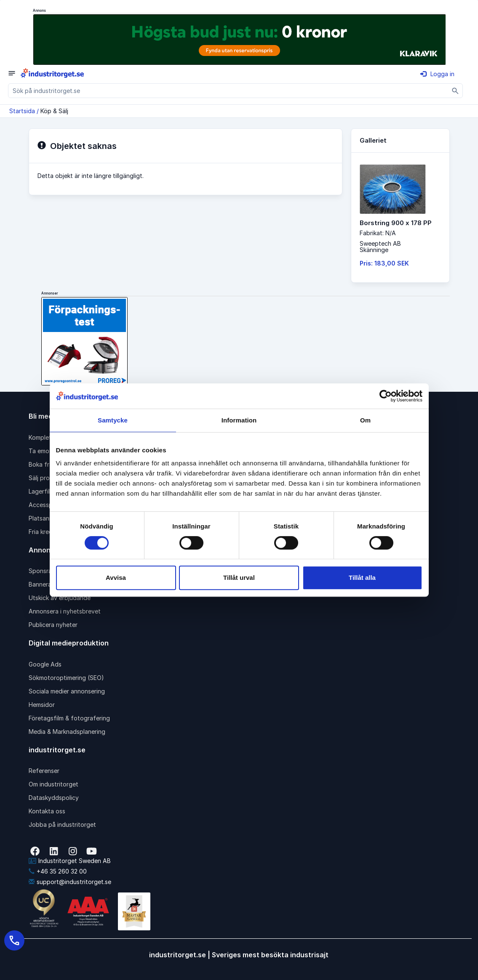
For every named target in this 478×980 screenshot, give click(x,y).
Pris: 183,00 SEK (384, 263)
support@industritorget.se (70, 882)
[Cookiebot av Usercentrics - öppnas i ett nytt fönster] (386, 396)
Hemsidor (42, 705)
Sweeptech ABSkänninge (380, 247)
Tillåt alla (362, 578)
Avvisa (116, 578)
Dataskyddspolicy (54, 798)
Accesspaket (47, 505)
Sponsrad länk (48, 571)
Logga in (437, 74)
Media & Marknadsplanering (67, 732)
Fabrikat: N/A (378, 233)
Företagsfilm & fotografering (69, 718)
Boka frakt (43, 464)
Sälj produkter (48, 478)
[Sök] (455, 91)
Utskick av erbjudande (60, 598)
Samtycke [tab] (113, 420)
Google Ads (45, 664)
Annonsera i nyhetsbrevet (65, 611)
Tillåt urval (239, 578)
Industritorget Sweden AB (70, 861)
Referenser (44, 771)
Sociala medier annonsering (67, 691)
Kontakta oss (47, 811)
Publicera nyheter (53, 625)
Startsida (22, 111)
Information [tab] (239, 420)
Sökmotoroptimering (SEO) (66, 678)
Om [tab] (365, 420)
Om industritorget (53, 784)
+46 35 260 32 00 (58, 871)
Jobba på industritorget (62, 825)
